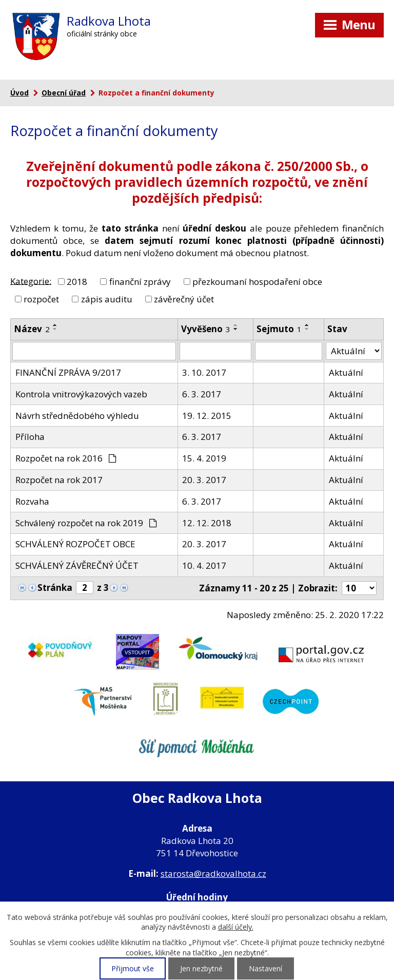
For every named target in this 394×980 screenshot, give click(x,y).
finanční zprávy (140, 282)
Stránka (55, 588)
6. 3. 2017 (202, 394)
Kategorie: (31, 281)
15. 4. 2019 (204, 458)
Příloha (30, 437)
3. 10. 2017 (204, 372)
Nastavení (265, 968)
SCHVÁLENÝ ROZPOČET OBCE (75, 544)
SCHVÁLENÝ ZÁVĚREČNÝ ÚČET (77, 565)
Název (32, 329)
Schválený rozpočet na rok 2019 (86, 523)
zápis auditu (107, 299)
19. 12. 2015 (207, 416)
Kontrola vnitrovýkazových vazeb (81, 394)
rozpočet (41, 299)
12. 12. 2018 (207, 523)
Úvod (19, 93)
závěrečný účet (184, 299)
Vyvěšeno (206, 329)
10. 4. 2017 (204, 565)
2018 (77, 282)
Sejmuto (279, 329)
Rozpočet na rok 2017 (59, 480)
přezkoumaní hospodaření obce (257, 282)
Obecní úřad (64, 93)
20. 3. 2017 (204, 480)
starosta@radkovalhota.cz (213, 873)
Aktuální (346, 372)
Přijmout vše (133, 968)
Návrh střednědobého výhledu (77, 416)
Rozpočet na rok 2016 (66, 458)
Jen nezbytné (201, 968)
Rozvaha (32, 501)
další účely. (236, 927)
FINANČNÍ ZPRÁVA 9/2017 (68, 372)
